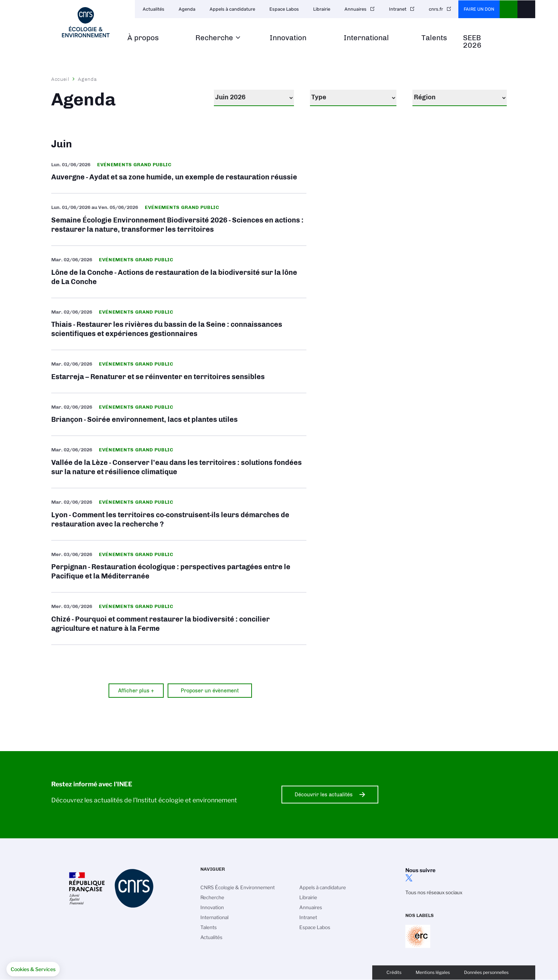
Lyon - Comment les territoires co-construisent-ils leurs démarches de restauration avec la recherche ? (179, 514)
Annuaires (356, 9)
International (366, 38)
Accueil (60, 79)
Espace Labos (284, 9)
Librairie (322, 9)
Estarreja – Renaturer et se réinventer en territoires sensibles (179, 371)
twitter (409, 878)
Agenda (187, 9)
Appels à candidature (232, 9)
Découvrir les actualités (324, 795)
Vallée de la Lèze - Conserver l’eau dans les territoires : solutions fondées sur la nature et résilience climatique (179, 462)
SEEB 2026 (472, 42)
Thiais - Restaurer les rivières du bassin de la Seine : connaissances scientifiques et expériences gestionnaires (179, 324)
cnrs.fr (436, 9)
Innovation (288, 38)
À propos (143, 38)
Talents (434, 38)
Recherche (214, 38)
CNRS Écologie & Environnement (238, 887)
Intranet (398, 9)
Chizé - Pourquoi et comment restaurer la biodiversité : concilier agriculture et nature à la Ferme (179, 619)
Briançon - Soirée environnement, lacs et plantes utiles (179, 415)
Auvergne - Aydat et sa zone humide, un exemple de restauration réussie (179, 172)
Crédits (394, 972)
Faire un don (479, 9)
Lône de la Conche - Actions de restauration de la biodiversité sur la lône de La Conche (179, 272)
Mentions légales (433, 972)
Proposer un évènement (210, 691)
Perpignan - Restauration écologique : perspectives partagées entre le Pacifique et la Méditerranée (179, 567)
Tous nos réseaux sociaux (434, 892)
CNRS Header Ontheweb (509, 9)
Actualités (154, 9)
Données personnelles (486, 972)
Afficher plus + (136, 691)
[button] (33, 969)
